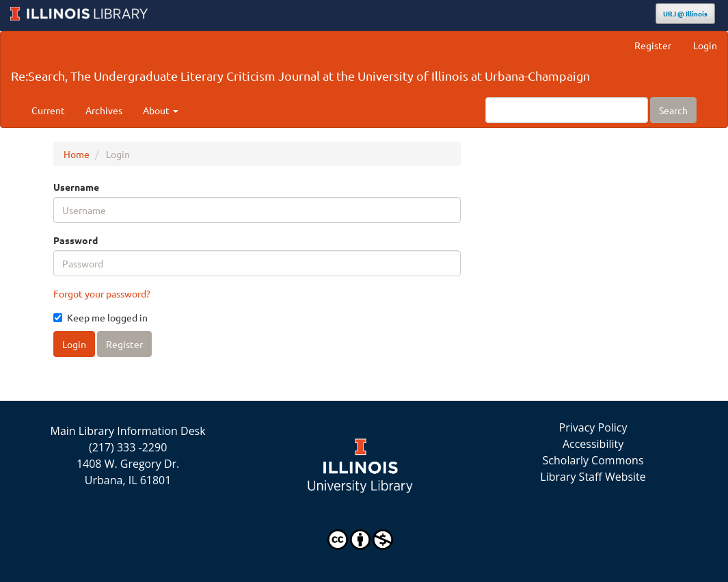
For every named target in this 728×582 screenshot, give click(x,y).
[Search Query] (567, 110)
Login (705, 45)
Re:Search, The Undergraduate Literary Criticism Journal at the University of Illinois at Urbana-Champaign (300, 76)
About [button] (161, 110)
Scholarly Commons (593, 460)
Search (673, 110)
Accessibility (593, 444)
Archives (104, 110)
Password (76, 240)
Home (77, 154)
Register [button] (124, 344)
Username (76, 187)
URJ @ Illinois (685, 13)
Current (48, 110)
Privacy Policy (593, 427)
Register (653, 45)
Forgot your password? (102, 293)
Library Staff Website (593, 477)
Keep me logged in (100, 317)
